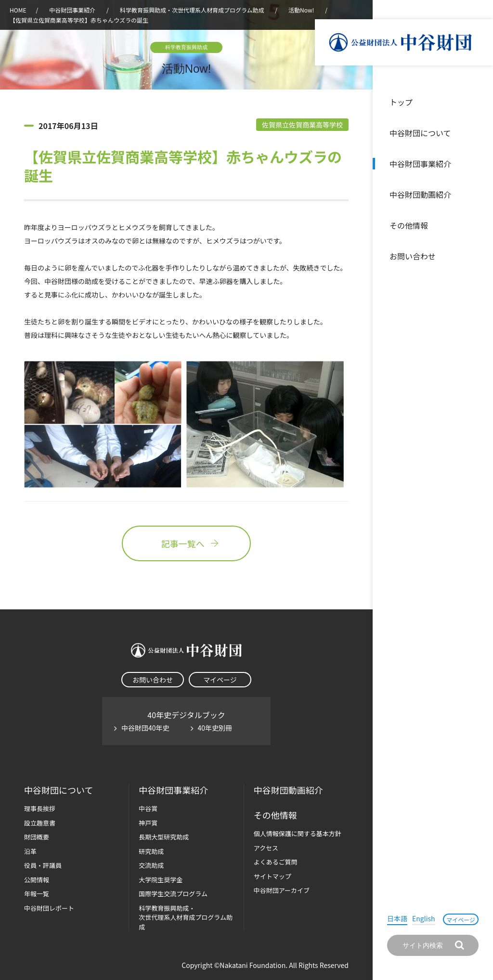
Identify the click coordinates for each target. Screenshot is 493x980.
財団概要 (37, 837)
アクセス (266, 848)
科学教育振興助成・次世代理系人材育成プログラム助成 (192, 10)
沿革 (479, 194)
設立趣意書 (40, 823)
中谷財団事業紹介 (420, 164)
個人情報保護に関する (298, 833)
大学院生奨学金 (161, 880)
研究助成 (151, 851)
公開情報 (37, 880)
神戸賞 (148, 823)
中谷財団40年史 (145, 728)
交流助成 (151, 865)
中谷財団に (58, 790)
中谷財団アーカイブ (282, 890)
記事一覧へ (186, 543)
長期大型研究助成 (164, 837)
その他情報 (409, 225)
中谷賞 (148, 808)
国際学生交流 (173, 894)
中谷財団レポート (49, 908)
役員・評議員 (43, 865)
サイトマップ (272, 876)
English (424, 918)
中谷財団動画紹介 (420, 194)
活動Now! (301, 10)
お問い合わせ (413, 256)
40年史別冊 (215, 728)
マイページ (461, 920)
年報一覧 (37, 894)
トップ (401, 102)
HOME (18, 10)
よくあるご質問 (276, 862)
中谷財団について (420, 133)
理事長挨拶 (40, 808)
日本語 (397, 918)
